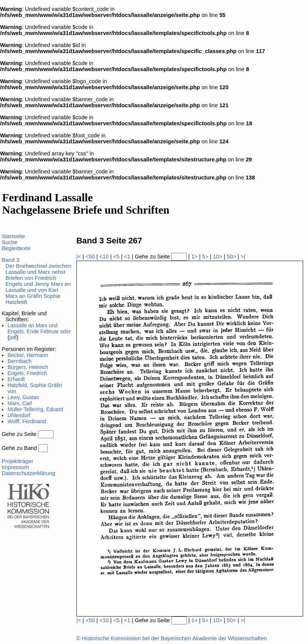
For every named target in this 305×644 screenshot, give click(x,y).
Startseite (13, 236)
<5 (117, 257)
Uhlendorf (19, 415)
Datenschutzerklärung (28, 473)
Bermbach (20, 361)
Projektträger (17, 461)
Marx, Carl (20, 403)
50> (231, 257)
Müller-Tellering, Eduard (35, 409)
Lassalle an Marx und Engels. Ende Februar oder (39, 328)
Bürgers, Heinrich (28, 367)
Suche (9, 242)
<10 (104, 257)
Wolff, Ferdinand (27, 421)
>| (243, 257)
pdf (13, 337)
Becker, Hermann (28, 355)
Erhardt (16, 379)
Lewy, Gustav (23, 397)
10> (217, 257)
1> (194, 257)
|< (79, 257)
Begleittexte (16, 248)
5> (205, 257)
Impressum (15, 467)
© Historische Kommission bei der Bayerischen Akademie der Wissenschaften (172, 638)
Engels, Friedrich (27, 373)
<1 (127, 257)
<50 (90, 257)
